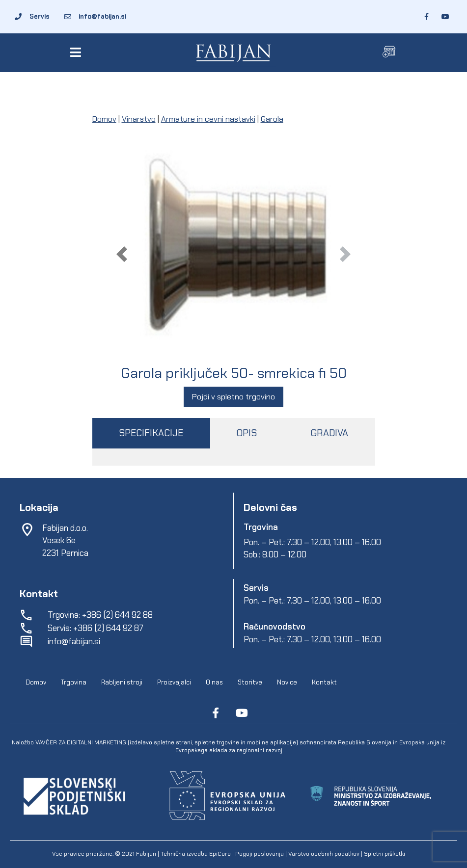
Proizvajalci (174, 682)
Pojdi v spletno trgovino (233, 397)
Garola (272, 119)
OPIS (247, 433)
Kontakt (324, 682)
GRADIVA (329, 433)
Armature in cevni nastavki (208, 119)
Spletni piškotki (385, 854)
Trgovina (74, 682)
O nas (214, 682)
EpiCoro (220, 854)
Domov (104, 119)
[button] (78, 52)
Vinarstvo (139, 119)
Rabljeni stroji (122, 682)
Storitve (250, 682)
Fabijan (146, 854)
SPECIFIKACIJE (151, 433)
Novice (287, 682)
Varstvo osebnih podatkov (324, 854)
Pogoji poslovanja (260, 854)
